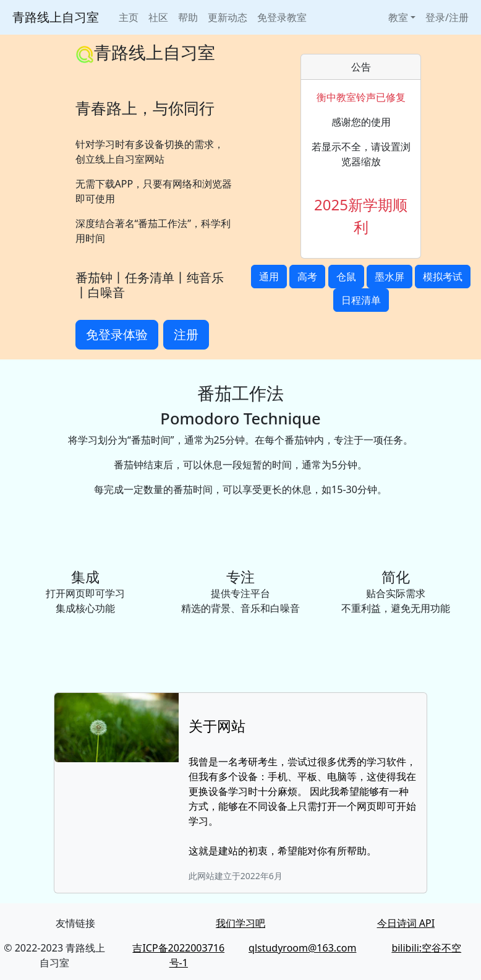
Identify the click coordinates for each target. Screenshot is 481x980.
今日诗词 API (406, 923)
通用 (269, 277)
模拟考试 (443, 277)
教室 (398, 17)
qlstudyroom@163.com (302, 948)
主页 (129, 17)
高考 (307, 277)
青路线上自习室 (56, 17)
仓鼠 (346, 277)
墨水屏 (389, 277)
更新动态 (228, 17)
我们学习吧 (240, 923)
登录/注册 (447, 17)
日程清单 (361, 300)
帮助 (188, 17)
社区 (158, 17)
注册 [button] (186, 334)
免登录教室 (282, 17)
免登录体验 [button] (117, 334)
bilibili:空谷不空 (426, 948)
